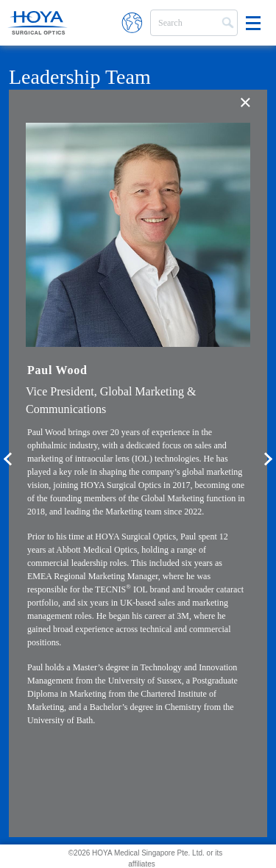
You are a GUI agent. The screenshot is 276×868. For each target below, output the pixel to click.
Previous (8, 464)
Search (226, 21)
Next (268, 464)
